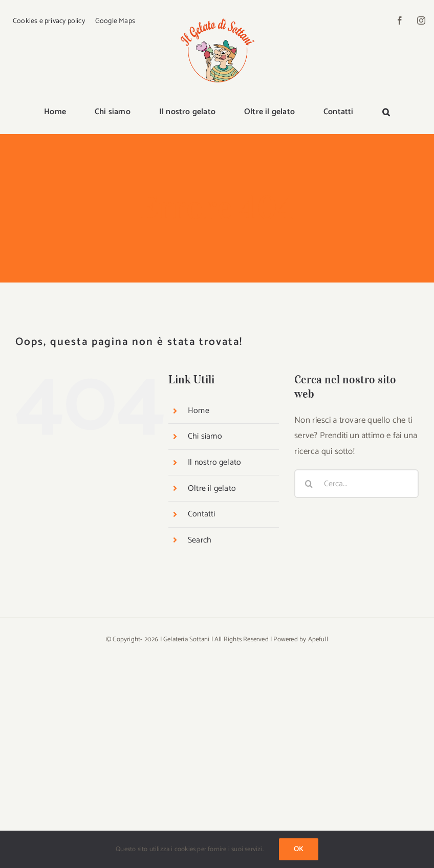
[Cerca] (309, 484)
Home (199, 411)
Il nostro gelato (214, 462)
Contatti (202, 514)
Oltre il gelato (212, 489)
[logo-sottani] (217, 16)
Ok (299, 849)
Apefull (318, 639)
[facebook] (400, 20)
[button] (386, 113)
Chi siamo (205, 436)
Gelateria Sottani (186, 639)
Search (200, 540)
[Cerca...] (356, 484)
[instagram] (421, 20)
